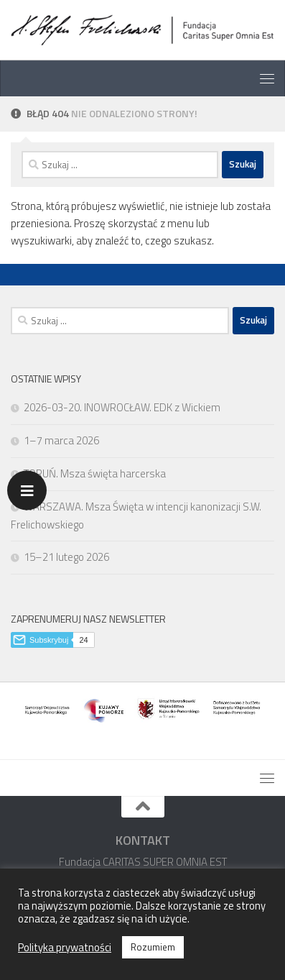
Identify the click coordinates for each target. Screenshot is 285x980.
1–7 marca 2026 (61, 440)
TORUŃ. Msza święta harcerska (95, 473)
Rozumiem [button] (153, 947)
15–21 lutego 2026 (66, 557)
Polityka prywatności (65, 948)
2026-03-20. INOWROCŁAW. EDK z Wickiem (122, 407)
